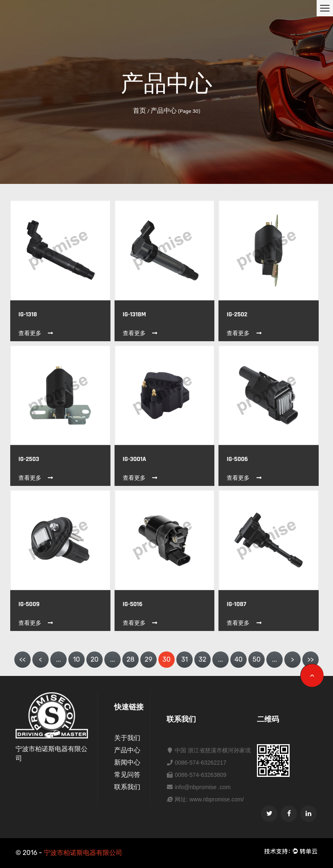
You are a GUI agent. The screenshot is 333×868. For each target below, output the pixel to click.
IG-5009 (29, 604)
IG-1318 (28, 314)
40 (239, 659)
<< (22, 659)
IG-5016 (133, 604)
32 (202, 659)
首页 (139, 111)
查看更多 (36, 333)
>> (310, 659)
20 (94, 659)
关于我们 (127, 738)
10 (76, 659)
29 (149, 659)
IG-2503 (29, 459)
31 (184, 659)
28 (130, 659)
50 (256, 659)
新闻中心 (127, 762)
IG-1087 (236, 604)
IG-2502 (237, 314)
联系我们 (127, 787)
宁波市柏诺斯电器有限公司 (83, 853)
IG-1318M (134, 314)
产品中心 (127, 750)
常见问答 (127, 775)
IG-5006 (237, 459)
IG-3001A (135, 459)
